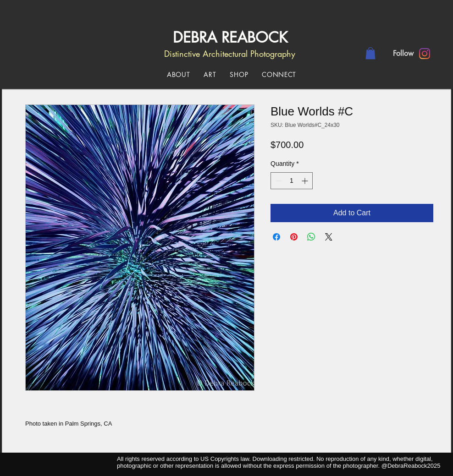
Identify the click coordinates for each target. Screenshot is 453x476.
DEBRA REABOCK (228, 37)
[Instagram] (425, 54)
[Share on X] (329, 237)
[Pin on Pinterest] (294, 237)
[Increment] (306, 181)
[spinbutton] (292, 181)
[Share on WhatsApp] (311, 237)
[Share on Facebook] (276, 237)
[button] (370, 53)
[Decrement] (278, 181)
